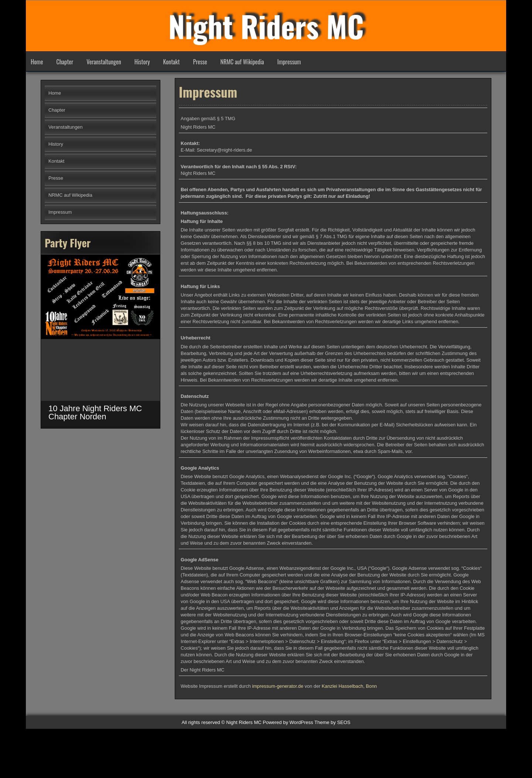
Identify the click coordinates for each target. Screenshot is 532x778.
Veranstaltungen (104, 62)
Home (37, 62)
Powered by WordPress (288, 722)
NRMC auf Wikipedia (242, 62)
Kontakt (172, 62)
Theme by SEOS (332, 722)
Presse (200, 62)
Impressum (289, 62)
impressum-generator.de (278, 692)
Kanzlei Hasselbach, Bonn (349, 692)
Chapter (65, 62)
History (142, 62)
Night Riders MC (266, 26)
